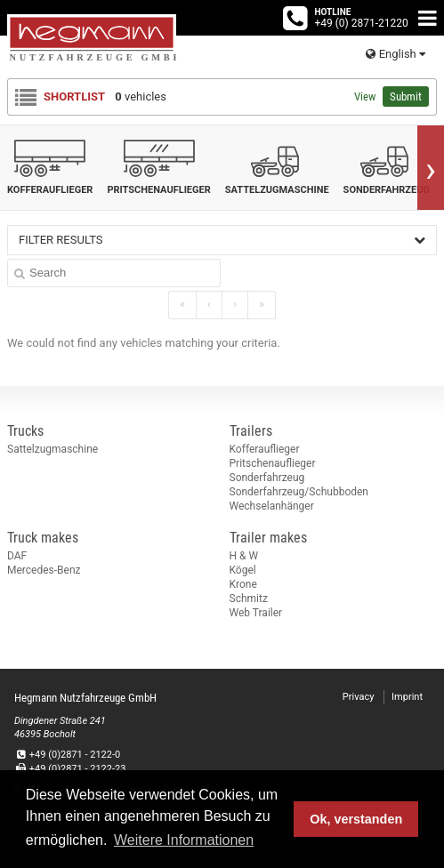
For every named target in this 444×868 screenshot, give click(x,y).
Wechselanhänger (272, 506)
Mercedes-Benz (44, 570)
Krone (243, 584)
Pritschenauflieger (273, 463)
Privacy (359, 697)
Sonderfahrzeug (267, 478)
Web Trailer (256, 613)
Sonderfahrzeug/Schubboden (299, 492)
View (365, 96)
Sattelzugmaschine (52, 449)
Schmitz (249, 599)
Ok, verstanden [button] (356, 819)
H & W (244, 556)
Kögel (243, 570)
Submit (406, 96)
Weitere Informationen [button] (184, 840)
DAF (17, 556)
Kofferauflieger (265, 449)
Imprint (407, 697)
